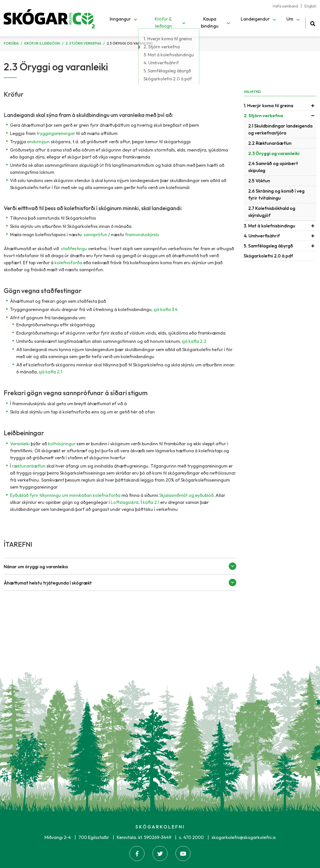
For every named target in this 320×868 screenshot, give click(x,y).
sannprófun (95, 235)
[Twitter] (160, 853)
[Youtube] (183, 853)
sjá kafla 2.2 (194, 341)
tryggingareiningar (56, 133)
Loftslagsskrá (125, 502)
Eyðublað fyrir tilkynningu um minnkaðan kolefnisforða (65, 495)
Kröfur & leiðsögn (42, 43)
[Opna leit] (313, 23)
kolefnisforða (69, 263)
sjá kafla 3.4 (165, 309)
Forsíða (11, 43)
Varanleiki (20, 444)
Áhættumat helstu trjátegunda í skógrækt (48, 583)
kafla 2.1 (151, 502)
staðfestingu (74, 249)
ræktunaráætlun (29, 466)
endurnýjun (39, 142)
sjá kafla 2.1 (50, 372)
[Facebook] (137, 853)
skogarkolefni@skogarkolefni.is (244, 837)
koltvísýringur (62, 444)
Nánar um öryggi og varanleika (36, 567)
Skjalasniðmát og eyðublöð (186, 495)
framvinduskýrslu (142, 235)
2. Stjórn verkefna (83, 43)
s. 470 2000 (191, 837)
